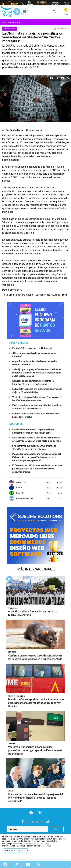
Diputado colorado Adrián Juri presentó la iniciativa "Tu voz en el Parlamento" (33, 382)
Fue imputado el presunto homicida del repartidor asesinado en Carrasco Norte (37, 407)
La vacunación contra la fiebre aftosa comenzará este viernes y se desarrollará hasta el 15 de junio (36, 439)
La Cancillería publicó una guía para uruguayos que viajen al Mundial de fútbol (37, 391)
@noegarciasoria (34, 130)
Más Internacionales (36, 569)
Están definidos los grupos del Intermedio (33, 348)
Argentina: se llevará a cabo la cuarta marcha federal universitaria (34, 363)
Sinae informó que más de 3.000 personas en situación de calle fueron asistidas (34, 447)
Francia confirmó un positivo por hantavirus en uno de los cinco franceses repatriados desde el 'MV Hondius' (36, 703)
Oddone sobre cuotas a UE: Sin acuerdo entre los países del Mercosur (36, 415)
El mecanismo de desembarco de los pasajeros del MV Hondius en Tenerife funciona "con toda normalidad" (35, 798)
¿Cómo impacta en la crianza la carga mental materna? (34, 355)
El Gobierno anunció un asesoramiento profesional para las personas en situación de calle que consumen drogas (37, 469)
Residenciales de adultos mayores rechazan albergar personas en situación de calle (34, 431)
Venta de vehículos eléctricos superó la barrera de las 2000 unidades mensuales (37, 399)
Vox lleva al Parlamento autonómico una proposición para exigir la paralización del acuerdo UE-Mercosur (36, 750)
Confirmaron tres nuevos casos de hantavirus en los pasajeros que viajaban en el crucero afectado (35, 657)
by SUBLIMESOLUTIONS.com (16, 850)
